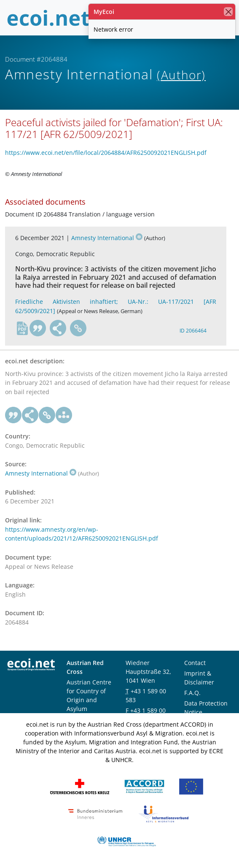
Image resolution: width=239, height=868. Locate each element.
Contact (195, 663)
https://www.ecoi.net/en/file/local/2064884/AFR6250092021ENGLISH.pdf (106, 153)
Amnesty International (107, 238)
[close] (228, 12)
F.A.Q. (192, 693)
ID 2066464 (193, 331)
